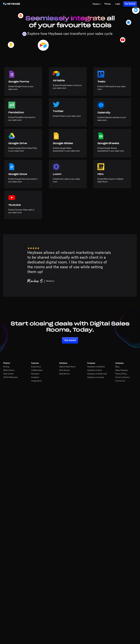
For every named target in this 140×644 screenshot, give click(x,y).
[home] (12, 4)
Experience (36, 367)
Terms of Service (122, 377)
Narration (35, 374)
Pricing (107, 4)
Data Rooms (65, 370)
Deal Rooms (64, 374)
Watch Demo (9, 370)
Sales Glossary (122, 370)
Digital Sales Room (67, 367)
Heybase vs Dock (95, 370)
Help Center (8, 374)
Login (118, 4)
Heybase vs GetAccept (97, 374)
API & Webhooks (10, 377)
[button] (97, 4)
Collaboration (37, 370)
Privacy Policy (121, 374)
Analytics (35, 377)
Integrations (36, 381)
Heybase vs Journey (96, 377)
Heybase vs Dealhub (96, 367)
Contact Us (120, 381)
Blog (117, 367)
